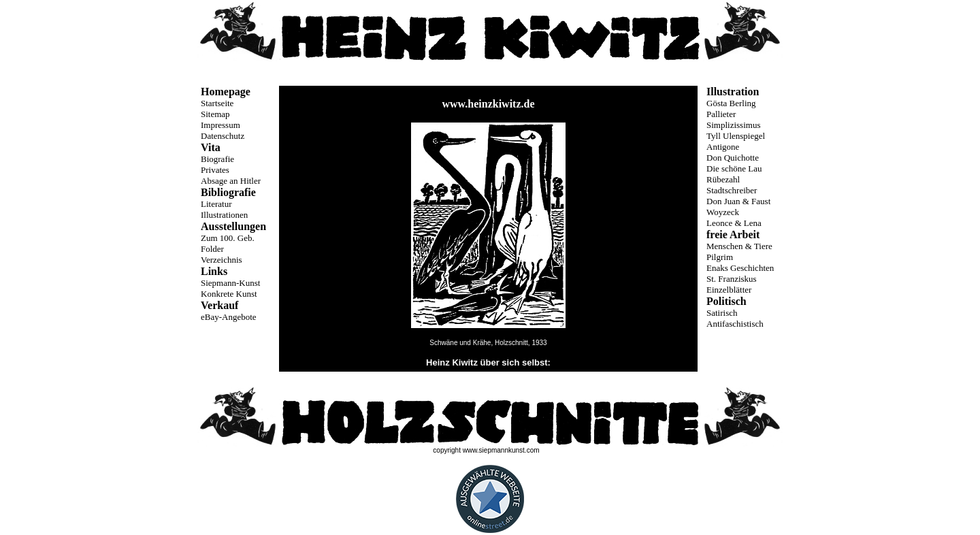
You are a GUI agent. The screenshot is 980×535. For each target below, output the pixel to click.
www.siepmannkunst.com (501, 450)
